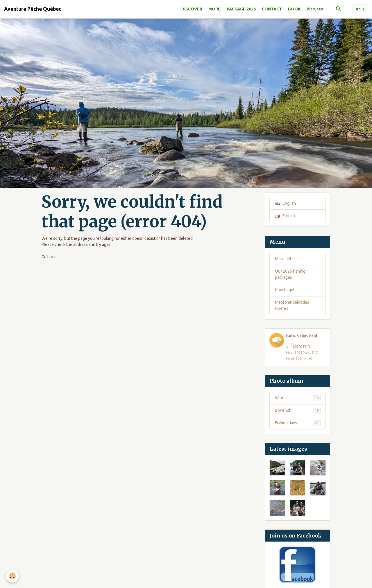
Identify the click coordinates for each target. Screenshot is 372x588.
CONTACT (272, 9)
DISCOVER (192, 9)
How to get (285, 290)
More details (286, 259)
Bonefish (298, 411)
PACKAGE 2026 (241, 9)
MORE (214, 9)
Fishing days (298, 423)
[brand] (33, 9)
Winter (298, 398)
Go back (49, 257)
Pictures (315, 9)
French (285, 216)
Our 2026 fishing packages (290, 274)
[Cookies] (12, 576)
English (285, 203)
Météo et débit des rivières (292, 305)
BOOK (294, 9)
